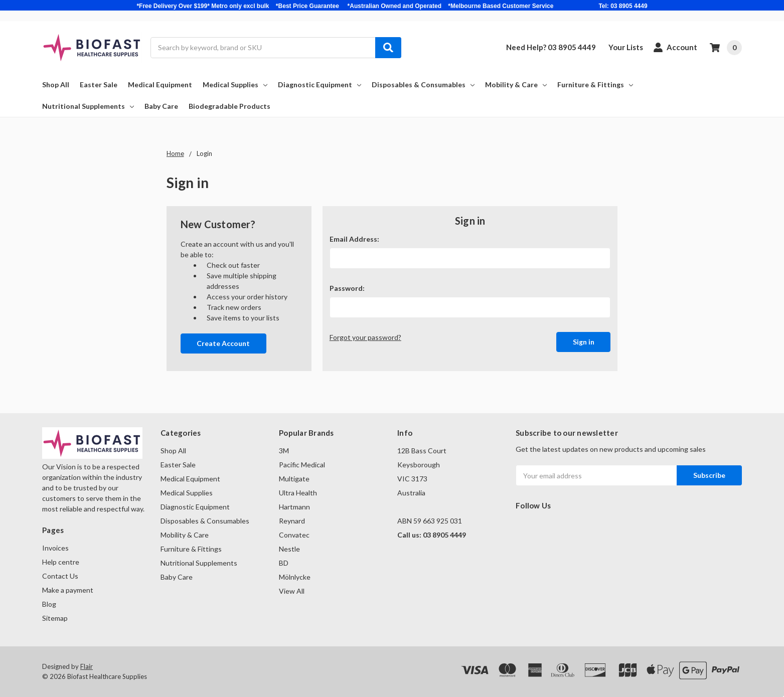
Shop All (56, 84)
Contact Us (60, 576)
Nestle (289, 549)
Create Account (223, 343)
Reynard (292, 521)
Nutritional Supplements (88, 106)
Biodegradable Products (229, 106)
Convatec (294, 535)
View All (292, 591)
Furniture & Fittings (595, 84)
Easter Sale (99, 84)
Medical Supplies (235, 84)
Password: (347, 288)
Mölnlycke (295, 577)
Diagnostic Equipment (320, 84)
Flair (87, 666)
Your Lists (626, 47)
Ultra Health (298, 493)
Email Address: (354, 239)
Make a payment (68, 590)
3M (284, 451)
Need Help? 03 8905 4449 (551, 47)
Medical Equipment (160, 84)
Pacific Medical (302, 465)
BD (284, 563)
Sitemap (55, 618)
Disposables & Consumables (423, 84)
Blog (49, 604)
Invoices (55, 548)
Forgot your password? (365, 337)
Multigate (294, 479)
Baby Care (161, 106)
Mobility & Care (516, 84)
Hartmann (294, 507)
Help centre (61, 562)
